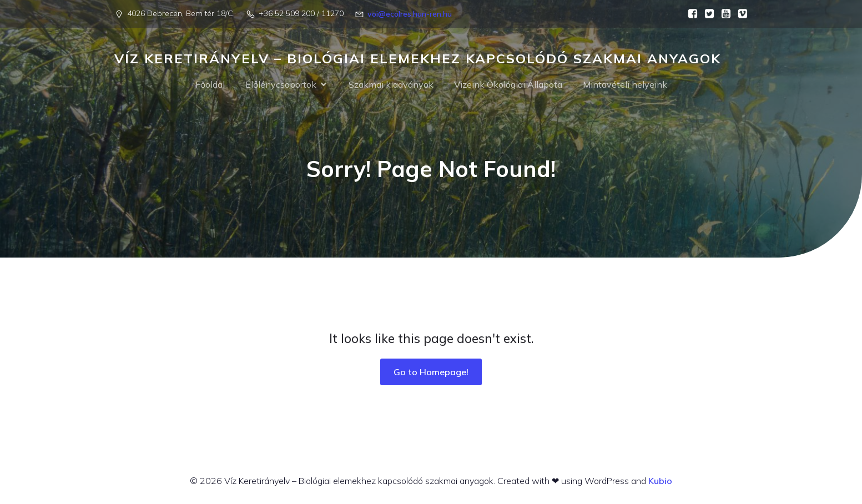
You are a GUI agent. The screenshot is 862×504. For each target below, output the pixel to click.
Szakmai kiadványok (391, 84)
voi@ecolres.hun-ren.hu (410, 14)
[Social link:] (690, 14)
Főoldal (210, 84)
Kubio (660, 481)
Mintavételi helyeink (625, 84)
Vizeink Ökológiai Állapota (508, 84)
